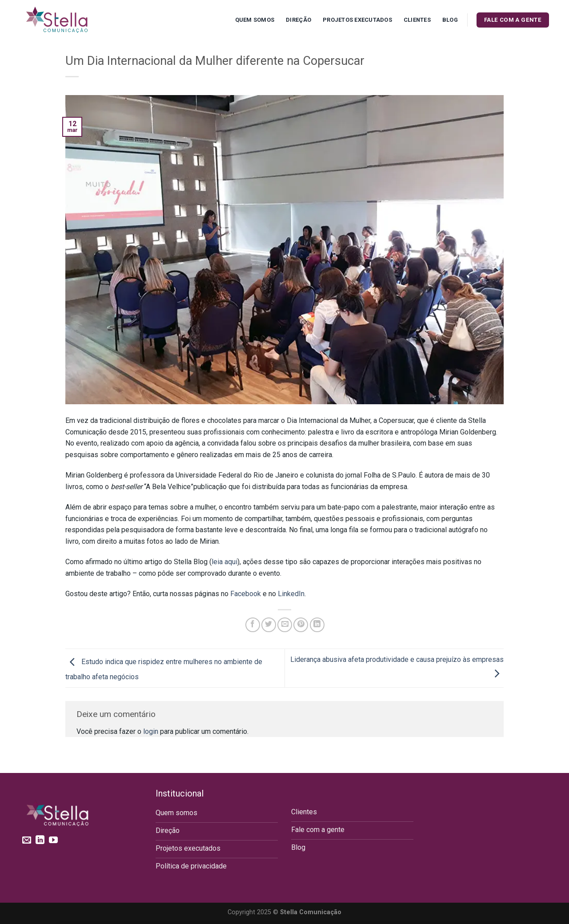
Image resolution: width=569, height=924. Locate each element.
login (151, 731)
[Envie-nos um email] (27, 840)
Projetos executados (357, 20)
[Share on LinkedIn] (317, 625)
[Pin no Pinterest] (301, 625)
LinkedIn (291, 594)
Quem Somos (255, 20)
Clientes (417, 20)
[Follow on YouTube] (53, 840)
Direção (299, 20)
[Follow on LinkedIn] (40, 840)
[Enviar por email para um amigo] (285, 625)
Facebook (246, 594)
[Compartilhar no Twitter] (269, 625)
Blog (450, 20)
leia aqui (224, 562)
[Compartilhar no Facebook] (253, 625)
